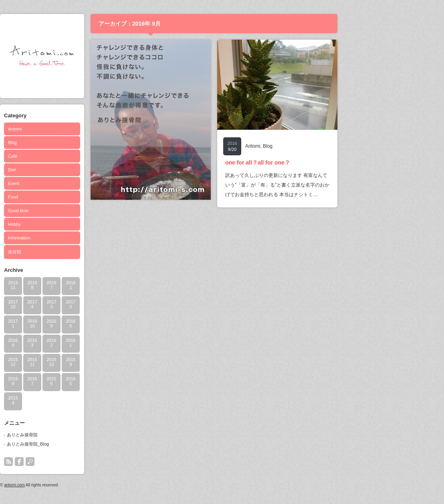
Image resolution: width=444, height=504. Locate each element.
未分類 (66, 252)
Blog (64, 143)
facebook (71, 462)
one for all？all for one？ (309, 163)
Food (65, 197)
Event (65, 183)
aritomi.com (66, 485)
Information (71, 238)
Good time (70, 211)
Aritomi (67, 129)
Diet (64, 170)
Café (64, 156)
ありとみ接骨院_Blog (80, 444)
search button (82, 462)
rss (60, 462)
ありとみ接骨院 (74, 435)
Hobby (66, 224)
